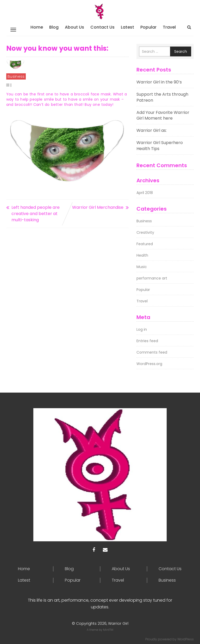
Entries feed (147, 341)
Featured (145, 244)
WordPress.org (149, 364)
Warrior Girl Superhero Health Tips (160, 146)
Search (181, 51)
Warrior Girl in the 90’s (159, 82)
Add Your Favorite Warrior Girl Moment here (163, 115)
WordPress (186, 639)
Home (37, 27)
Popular (148, 27)
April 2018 (145, 193)
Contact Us (102, 27)
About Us (74, 27)
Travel (169, 27)
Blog (54, 27)
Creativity (145, 232)
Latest (127, 27)
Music (142, 267)
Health (142, 255)
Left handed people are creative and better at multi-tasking (36, 214)
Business (16, 76)
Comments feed (152, 352)
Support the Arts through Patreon (162, 97)
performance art (152, 278)
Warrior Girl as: (152, 130)
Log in (142, 329)
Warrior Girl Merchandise (98, 207)
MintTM (108, 630)
